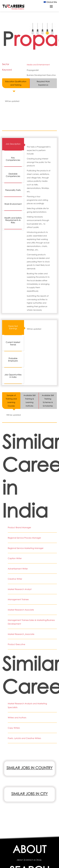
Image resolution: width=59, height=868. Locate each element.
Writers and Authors (17, 718)
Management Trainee (18, 600)
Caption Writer (15, 558)
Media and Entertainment (38, 65)
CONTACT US (30, 860)
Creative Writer (15, 579)
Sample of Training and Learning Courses (11, 401)
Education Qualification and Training (16, 83)
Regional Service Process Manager (24, 538)
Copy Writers (14, 728)
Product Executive (16, 644)
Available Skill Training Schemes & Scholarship (48, 401)
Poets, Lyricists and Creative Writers (24, 738)
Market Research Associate (21, 610)
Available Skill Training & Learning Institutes (29, 401)
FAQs (39, 860)
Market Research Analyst (20, 589)
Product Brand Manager (19, 528)
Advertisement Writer (18, 569)
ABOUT (20, 860)
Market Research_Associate (21, 634)
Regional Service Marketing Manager (26, 548)
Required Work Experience (43, 83)
